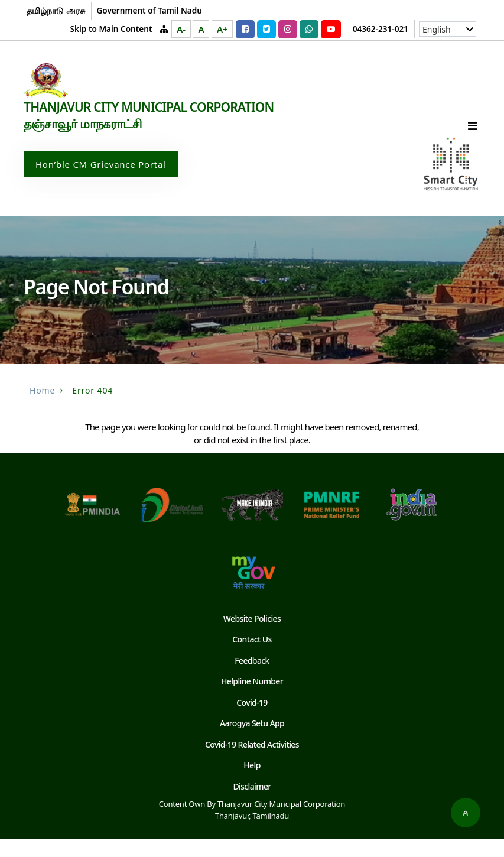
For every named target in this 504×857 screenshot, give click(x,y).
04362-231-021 (381, 29)
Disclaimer (252, 804)
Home (42, 408)
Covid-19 (252, 720)
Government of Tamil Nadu (149, 10)
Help (252, 783)
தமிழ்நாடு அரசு (56, 10)
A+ (222, 29)
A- (181, 29)
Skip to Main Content (111, 29)
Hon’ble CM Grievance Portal (101, 182)
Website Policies (252, 636)
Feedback (252, 678)
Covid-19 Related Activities (252, 762)
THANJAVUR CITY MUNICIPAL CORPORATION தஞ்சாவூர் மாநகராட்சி (154, 132)
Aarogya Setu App (252, 741)
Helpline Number (252, 699)
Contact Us (252, 657)
